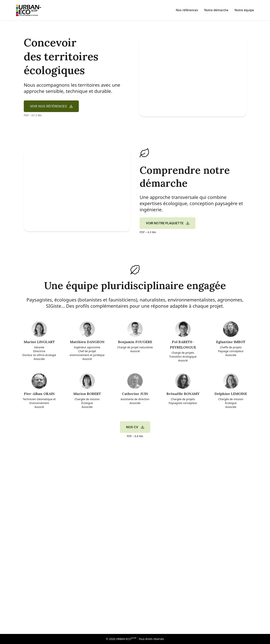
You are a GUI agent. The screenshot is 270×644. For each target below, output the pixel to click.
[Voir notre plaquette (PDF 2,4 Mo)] (168, 223)
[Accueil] (30, 10)
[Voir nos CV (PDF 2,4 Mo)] (135, 427)
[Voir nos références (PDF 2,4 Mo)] (51, 106)
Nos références (187, 10)
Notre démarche (216, 10)
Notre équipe (244, 10)
